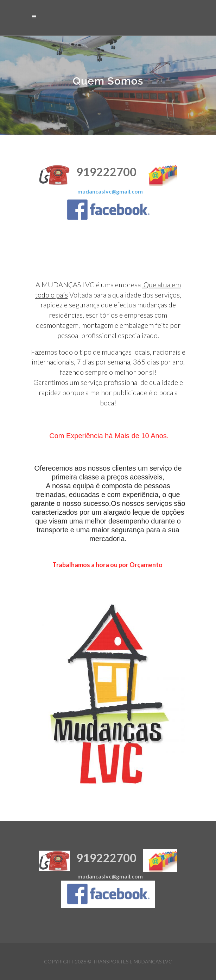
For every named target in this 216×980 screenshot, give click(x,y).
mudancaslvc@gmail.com (110, 191)
